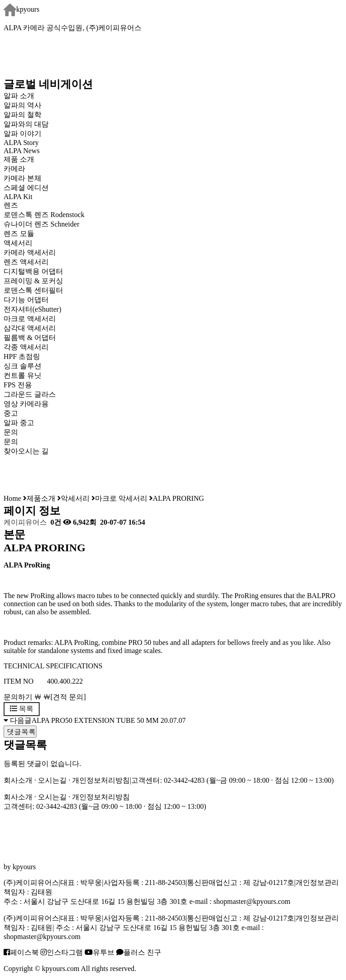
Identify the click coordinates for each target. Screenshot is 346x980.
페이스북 (21, 952)
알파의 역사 (23, 105)
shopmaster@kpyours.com (252, 901)
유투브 (100, 952)
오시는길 (52, 780)
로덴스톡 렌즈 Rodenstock (44, 215)
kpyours (22, 9)
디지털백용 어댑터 (33, 271)
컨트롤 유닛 (23, 375)
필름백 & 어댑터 (37, 338)
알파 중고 (19, 423)
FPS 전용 (18, 385)
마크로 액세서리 (30, 319)
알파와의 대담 (26, 124)
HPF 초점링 (22, 356)
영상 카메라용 (26, 404)
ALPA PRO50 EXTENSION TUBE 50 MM (95, 720)
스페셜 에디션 (26, 188)
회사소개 (18, 780)
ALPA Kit (18, 197)
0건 (55, 522)
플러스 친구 (139, 952)
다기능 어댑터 (26, 300)
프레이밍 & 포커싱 (33, 281)
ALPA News (22, 151)
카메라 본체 (23, 178)
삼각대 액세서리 (30, 328)
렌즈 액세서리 (26, 262)
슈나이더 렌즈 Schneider (41, 224)
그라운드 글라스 (30, 394)
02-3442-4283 (184, 780)
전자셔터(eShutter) (32, 309)
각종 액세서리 (26, 347)
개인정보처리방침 (101, 780)
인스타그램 (62, 952)
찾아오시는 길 (26, 451)
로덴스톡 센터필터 (33, 290)
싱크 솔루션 (23, 366)
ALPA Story (21, 143)
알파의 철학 (23, 115)
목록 (22, 709)
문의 (11, 442)
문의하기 (18, 697)
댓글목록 (20, 732)
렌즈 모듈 (19, 234)
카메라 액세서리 (30, 252)
